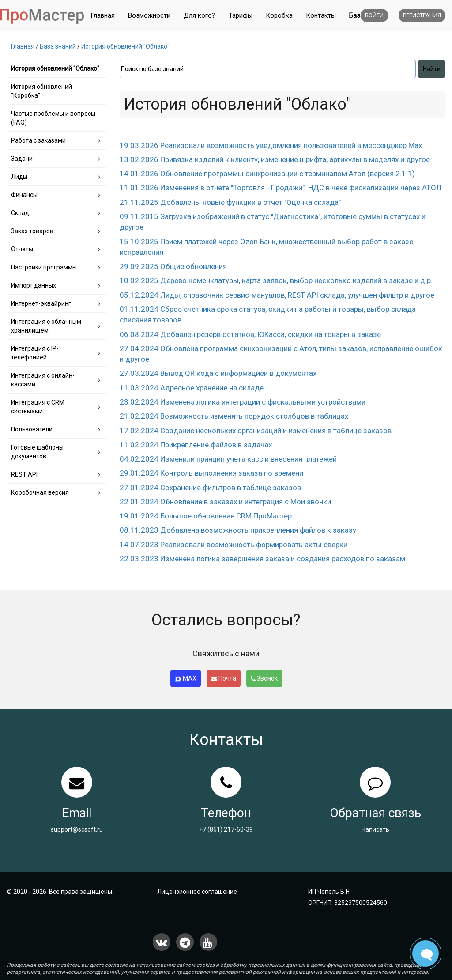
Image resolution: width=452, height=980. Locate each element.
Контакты (321, 15)
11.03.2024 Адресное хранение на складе (192, 388)
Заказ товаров (32, 231)
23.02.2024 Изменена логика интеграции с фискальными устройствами (243, 402)
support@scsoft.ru (77, 829)
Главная (103, 15)
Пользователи (32, 429)
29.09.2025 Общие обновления (173, 266)
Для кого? (200, 15)
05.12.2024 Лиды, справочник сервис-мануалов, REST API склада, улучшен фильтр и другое (277, 295)
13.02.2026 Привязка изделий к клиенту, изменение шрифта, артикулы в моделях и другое (275, 159)
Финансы (24, 195)
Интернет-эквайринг (41, 303)
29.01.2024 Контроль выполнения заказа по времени (211, 473)
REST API (24, 474)
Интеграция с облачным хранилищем (46, 326)
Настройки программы (44, 267)
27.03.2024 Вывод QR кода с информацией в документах (218, 373)
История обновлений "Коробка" (41, 91)
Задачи (22, 159)
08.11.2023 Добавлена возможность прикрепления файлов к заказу (238, 530)
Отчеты (22, 249)
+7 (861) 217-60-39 (226, 829)
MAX (186, 679)
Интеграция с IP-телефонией (35, 353)
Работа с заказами (38, 140)
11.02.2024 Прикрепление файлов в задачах (196, 445)
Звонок (264, 678)
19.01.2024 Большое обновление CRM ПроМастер (206, 516)
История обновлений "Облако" (55, 68)
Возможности (149, 15)
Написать (375, 829)
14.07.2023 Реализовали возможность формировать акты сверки (234, 545)
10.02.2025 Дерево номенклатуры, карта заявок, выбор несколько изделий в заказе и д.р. (276, 280)
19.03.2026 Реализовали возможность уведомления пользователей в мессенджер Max (271, 145)
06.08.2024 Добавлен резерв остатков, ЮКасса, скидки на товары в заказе (250, 334)
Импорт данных (34, 285)
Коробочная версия (40, 492)
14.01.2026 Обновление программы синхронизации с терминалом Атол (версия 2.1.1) (267, 174)
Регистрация (422, 15)
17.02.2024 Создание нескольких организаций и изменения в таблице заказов (256, 431)
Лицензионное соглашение (197, 892)
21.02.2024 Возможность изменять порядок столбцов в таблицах (234, 416)
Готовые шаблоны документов (37, 452)
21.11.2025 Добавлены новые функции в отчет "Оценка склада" (230, 202)
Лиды (19, 177)
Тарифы (241, 15)
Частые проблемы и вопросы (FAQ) (53, 118)
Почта (224, 678)
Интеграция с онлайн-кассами (43, 380)
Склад (20, 213)
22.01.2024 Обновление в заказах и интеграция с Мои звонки (225, 502)
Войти (374, 15)
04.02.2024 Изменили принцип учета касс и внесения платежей (228, 459)
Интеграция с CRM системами (38, 407)
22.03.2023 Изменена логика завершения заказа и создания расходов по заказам (262, 559)
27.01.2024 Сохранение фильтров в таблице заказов (210, 488)
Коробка (279, 15)
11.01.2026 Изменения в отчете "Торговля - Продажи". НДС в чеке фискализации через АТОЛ (281, 188)
